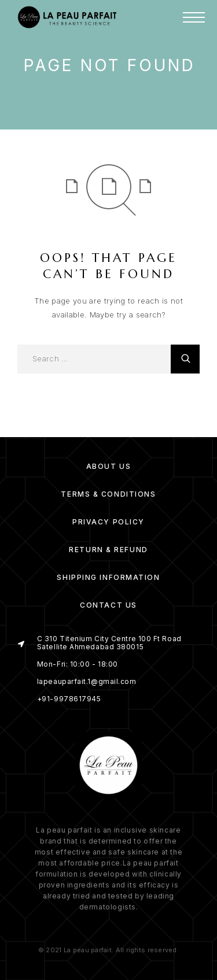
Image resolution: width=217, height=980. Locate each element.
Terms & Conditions (108, 494)
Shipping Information (108, 577)
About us (108, 466)
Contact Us (108, 605)
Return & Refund (108, 550)
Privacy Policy (108, 522)
